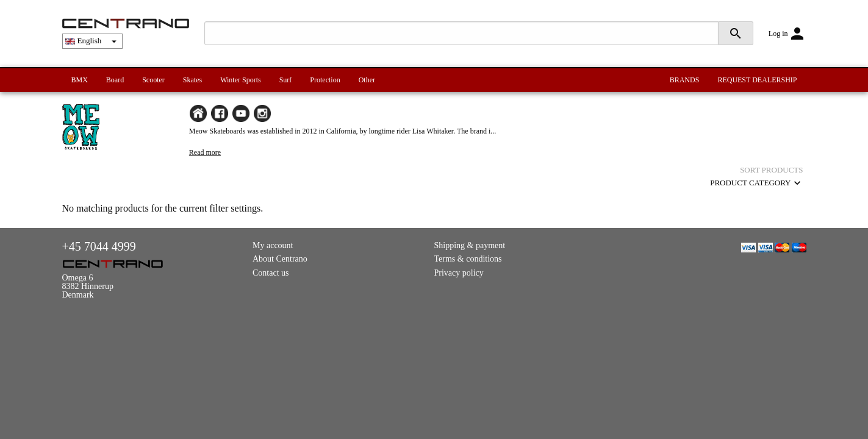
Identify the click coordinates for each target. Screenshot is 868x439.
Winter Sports (241, 80)
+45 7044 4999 (99, 246)
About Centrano (280, 259)
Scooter (153, 80)
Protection (325, 80)
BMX (80, 80)
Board (115, 80)
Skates (192, 80)
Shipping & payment (470, 245)
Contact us (271, 273)
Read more (205, 152)
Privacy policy (459, 273)
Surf (286, 80)
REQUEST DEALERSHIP (757, 80)
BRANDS (685, 80)
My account (273, 245)
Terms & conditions (468, 259)
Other (367, 80)
